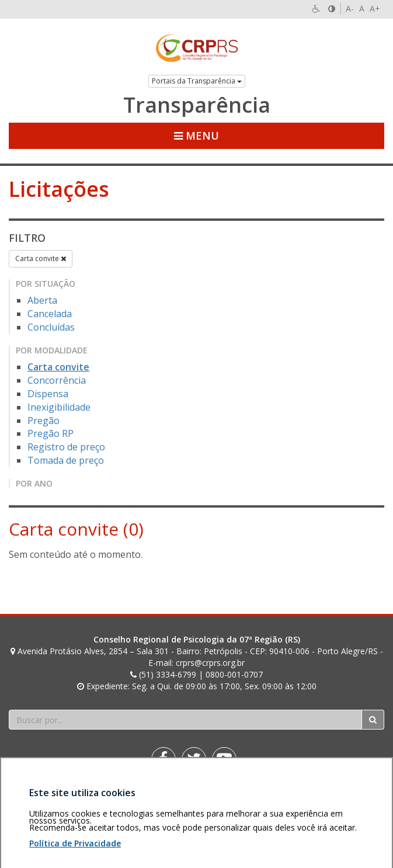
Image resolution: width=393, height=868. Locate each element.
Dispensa (48, 394)
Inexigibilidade (59, 407)
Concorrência (57, 380)
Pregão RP (51, 433)
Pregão (44, 421)
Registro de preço (66, 447)
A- (350, 8)
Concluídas (51, 327)
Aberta (42, 300)
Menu (196, 136)
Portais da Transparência (197, 81)
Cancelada (50, 314)
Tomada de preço (66, 460)
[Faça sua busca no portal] (185, 720)
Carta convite (41, 258)
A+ (375, 8)
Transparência (197, 105)
